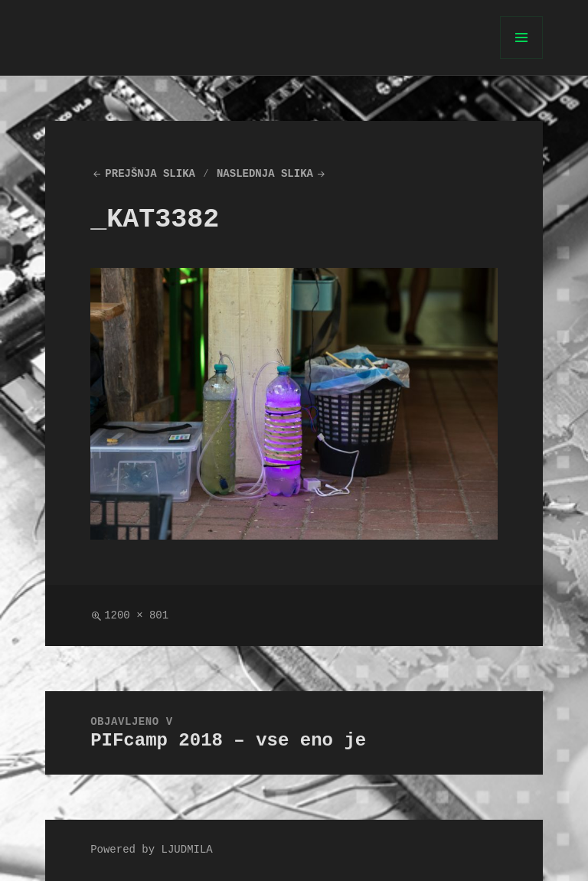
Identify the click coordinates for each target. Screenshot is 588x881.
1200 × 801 (136, 616)
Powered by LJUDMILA (152, 850)
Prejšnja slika (150, 174)
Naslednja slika (265, 174)
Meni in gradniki (522, 59)
